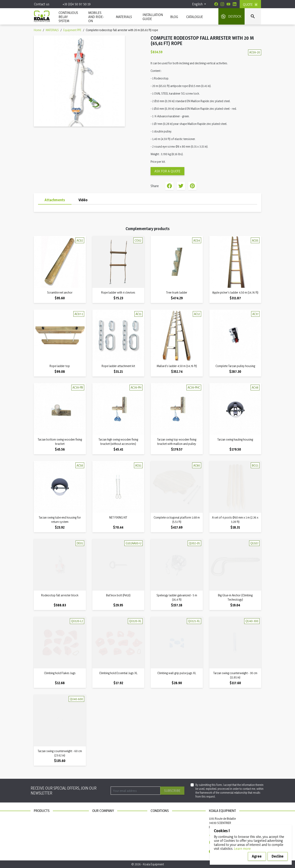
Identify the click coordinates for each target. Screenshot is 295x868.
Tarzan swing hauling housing (235, 439)
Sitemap (97, 824)
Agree (257, 856)
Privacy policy (159, 824)
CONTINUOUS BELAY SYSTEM (68, 17)
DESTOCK (235, 16)
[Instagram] (222, 4)
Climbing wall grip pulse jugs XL (177, 673)
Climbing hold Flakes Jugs (60, 673)
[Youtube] (228, 4)
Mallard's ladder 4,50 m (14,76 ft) (177, 366)
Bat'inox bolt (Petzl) (118, 595)
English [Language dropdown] (198, 4)
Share (169, 186)
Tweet (181, 186)
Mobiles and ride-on (96, 17)
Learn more (242, 848)
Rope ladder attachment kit (118, 366)
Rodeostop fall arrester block (60, 595)
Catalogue (195, 17)
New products (43, 819)
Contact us (42, 4)
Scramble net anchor (60, 292)
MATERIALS (124, 17)
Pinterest (192, 186)
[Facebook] (216, 4)
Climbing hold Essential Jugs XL (118, 673)
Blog (174, 17)
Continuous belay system (50, 830)
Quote (248, 4)
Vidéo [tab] (83, 200)
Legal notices (159, 819)
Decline (278, 856)
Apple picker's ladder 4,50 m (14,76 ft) (235, 292)
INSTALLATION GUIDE (152, 17)
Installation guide (44, 836)
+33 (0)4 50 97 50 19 (77, 4)
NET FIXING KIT (118, 517)
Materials (40, 824)
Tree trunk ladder (177, 292)
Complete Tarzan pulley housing (235, 366)
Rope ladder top (60, 366)
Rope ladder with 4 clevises (118, 292)
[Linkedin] (235, 4)
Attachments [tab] (55, 200)
